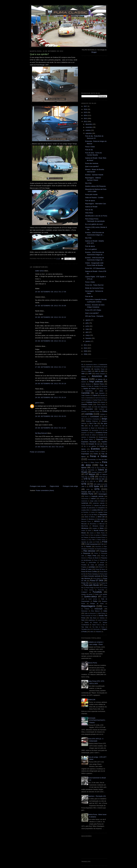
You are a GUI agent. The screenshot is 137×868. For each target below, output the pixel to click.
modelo (95, 528)
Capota (95, 395)
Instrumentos (85, 499)
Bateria (84, 386)
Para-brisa (98, 547)
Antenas (84, 377)
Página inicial (54, 486)
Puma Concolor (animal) (92, 576)
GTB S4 (92, 481)
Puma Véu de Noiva (102, 588)
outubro (88, 130)
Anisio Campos (100, 374)
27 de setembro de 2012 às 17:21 (51, 367)
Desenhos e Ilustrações (93, 419)
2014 (86, 115)
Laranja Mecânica (86, 506)
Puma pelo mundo (91, 194)
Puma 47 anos (87, 569)
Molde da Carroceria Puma (94, 288)
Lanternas (85, 503)
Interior (93, 499)
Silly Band (93, 618)
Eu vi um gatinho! (91, 249)
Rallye (95, 601)
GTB (92, 477)
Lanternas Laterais (99, 503)
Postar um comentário (37, 452)
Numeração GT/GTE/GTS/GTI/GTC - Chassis (97, 720)
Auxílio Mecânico (86, 384)
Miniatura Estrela (98, 526)
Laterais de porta (99, 505)
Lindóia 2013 (96, 510)
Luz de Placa (93, 515)
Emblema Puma (102, 433)
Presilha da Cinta (88, 565)
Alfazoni (84, 371)
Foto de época (90, 201)
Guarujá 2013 (86, 492)
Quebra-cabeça (91, 597)
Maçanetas (103, 515)
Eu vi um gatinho (90, 446)
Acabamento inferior (91, 365)
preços (102, 562)
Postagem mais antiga (70, 486)
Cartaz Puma (97, 400)
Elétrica (92, 433)
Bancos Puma (99, 384)
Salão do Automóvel (90, 613)
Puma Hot (85, 583)
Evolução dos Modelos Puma (90, 451)
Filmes (86, 462)
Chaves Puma (101, 405)
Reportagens (88, 606)
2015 (86, 112)
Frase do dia (95, 468)
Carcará (103, 395)
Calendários (89, 391)
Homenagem (103, 494)
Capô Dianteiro (100, 393)
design (104, 419)
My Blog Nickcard (41, 433)
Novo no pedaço (95, 535)
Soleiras (102, 618)
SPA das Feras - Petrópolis (94, 316)
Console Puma (94, 411)
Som (83, 620)
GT (106, 472)
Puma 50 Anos (100, 569)
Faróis (96, 454)
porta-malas (92, 562)
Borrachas (104, 386)
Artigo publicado (96, 382)
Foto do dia (89, 150)
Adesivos (87, 369)
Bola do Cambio (94, 386)
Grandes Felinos (97, 472)
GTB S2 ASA (100, 479)
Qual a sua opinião (101, 594)
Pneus (96, 560)
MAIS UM (101, 517)
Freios (103, 468)
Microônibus (93, 524)
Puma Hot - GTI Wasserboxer (95, 268)
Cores (105, 411)
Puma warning (89, 590)
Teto (104, 625)
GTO (88, 489)
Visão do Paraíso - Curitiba (94, 198)
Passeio (92, 549)
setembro (89, 133)
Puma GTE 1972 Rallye (93, 310)
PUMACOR (91, 700)
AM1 (90, 371)
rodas (105, 611)
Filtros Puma (95, 462)
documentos (95, 430)
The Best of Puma (98, 627)
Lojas (85, 515)
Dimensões (101, 428)
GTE (84, 484)
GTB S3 (84, 481)
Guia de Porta (100, 492)
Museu (84, 533)
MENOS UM (99, 521)
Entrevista (92, 437)
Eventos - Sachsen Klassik (94, 175)
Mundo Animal (99, 530)
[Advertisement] (47, 469)
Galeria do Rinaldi (91, 207)
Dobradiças (85, 430)
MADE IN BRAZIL (90, 517)
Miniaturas (85, 528)
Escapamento (103, 437)
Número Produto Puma (98, 537)
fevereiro (89, 338)
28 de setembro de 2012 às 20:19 (51, 384)
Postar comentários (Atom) (45, 490)
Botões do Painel (89, 389)
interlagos (102, 499)
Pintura (96, 553)
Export (103, 451)
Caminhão (86, 393)
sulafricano (92, 620)
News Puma (101, 533)
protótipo (92, 567)
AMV (90, 374)
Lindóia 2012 (85, 510)
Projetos (84, 567)
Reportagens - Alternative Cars (96, 204)
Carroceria (90, 398)
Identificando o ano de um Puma (96, 216)
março (88, 335)
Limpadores (101, 508)
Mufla (90, 531)
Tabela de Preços (91, 622)
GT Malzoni (90, 474)
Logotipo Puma (102, 512)
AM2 (96, 371)
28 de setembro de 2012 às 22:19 (51, 428)
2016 (86, 109)
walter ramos (40, 271)
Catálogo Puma (91, 402)
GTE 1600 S (98, 484)
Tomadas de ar (86, 629)
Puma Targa (90, 588)
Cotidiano (103, 414)
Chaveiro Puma (87, 404)
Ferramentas (92, 459)
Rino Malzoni (96, 611)
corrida (89, 414)
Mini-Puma (85, 526)
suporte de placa (102, 620)
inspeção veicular (98, 496)
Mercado (84, 524)
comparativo (89, 409)
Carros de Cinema (100, 398)
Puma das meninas (92, 163)
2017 (86, 106)
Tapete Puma (96, 625)
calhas (101, 391)
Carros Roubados (86, 400)
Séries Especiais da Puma (89, 616)
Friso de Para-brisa (88, 470)
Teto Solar (85, 627)
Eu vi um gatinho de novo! (94, 224)
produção (101, 565)
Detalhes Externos (92, 421)
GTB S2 (87, 479)
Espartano (100, 439)
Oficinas (84, 540)
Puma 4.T (102, 567)
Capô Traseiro (86, 395)
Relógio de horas (97, 603)
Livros (93, 512)
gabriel (37, 403)
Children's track (86, 407)
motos (83, 530)
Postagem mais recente (38, 486)
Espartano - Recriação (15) (97, 796)
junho (88, 326)
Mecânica (92, 519)
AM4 (83, 374)
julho (87, 323)
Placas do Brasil (93, 558)
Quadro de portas (87, 594)
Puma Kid (95, 583)
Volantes (98, 632)
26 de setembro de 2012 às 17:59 (51, 292)
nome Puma (85, 535)
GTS (97, 489)
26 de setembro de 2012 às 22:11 (51, 341)
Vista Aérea (89, 213)
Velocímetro (96, 629)
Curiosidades (95, 417)
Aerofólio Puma (99, 369)
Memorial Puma (86, 521)
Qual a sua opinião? (92, 166)
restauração (98, 609)
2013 (86, 118)
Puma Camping (93, 574)
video (92, 632)
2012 (86, 121)
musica (92, 533)
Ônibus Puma (101, 540)
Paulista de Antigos (102, 549)
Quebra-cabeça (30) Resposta (95, 186)
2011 (86, 345)
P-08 (102, 544)
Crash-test (84, 417)
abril (87, 332)
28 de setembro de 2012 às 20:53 (51, 416)
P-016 (97, 542)
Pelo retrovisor (89, 551)
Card (83, 398)
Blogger (94, 52)
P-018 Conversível (91, 544)
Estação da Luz (94, 444)
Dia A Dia (88, 183)
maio (87, 329)
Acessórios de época (101, 367)
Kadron (103, 501)
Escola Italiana (88, 439)
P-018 (105, 542)
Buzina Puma (103, 389)
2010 (86, 348)
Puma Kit (104, 583)
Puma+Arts (101, 590)
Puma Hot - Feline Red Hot (94, 285)
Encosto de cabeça (90, 435)
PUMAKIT (84, 592)
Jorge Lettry (94, 501)
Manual (84, 519)
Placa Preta (92, 556)
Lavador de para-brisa (88, 508)
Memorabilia (101, 519)
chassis (103, 402)
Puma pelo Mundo (91, 585)
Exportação (85, 454)
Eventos (95, 449)
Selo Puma (102, 613)
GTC (101, 481)
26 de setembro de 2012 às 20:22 (51, 317)
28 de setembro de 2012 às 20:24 (51, 397)
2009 (86, 351)
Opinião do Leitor (87, 542)
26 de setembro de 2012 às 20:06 (51, 306)
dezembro (89, 124)
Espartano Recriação (89, 442)
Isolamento (84, 501)
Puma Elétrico (97, 579)
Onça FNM (92, 540)
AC (82, 364)
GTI (106, 486)
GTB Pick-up (103, 477)
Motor (102, 528)
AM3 (102, 371)
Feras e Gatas (90, 147)
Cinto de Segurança (101, 407)
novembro (89, 127)
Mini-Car (102, 524)
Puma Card (104, 574)
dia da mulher (94, 426)
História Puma (87, 494)
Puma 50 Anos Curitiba (89, 572)
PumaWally (97, 592)
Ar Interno (99, 379)
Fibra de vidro (103, 459)
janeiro (88, 341)
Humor (87, 496)
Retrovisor (85, 611)
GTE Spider (94, 486)
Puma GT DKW (97, 581)
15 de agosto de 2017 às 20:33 (49, 447)
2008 (86, 354)
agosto (88, 320)
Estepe (105, 444)
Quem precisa (93, 599)
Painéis (89, 546)
